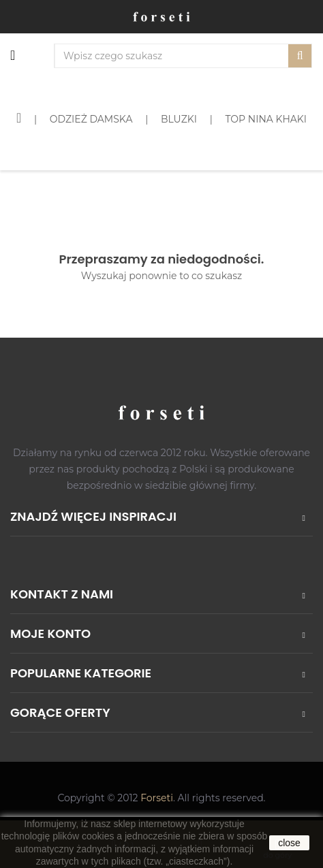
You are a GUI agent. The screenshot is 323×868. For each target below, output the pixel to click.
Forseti (157, 798)
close (289, 843)
